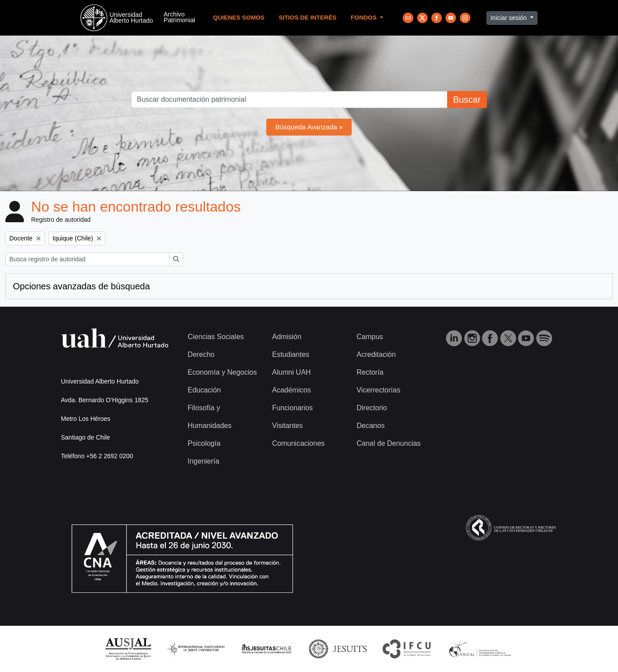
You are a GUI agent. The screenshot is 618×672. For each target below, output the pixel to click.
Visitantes (287, 426)
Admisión (287, 337)
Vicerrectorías (378, 390)
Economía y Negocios (222, 372)
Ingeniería (203, 461)
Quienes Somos (239, 18)
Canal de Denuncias (389, 443)
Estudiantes (291, 354)
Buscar (467, 100)
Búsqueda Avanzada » (309, 127)
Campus (370, 337)
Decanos (371, 426)
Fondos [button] (365, 18)
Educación (204, 390)
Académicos (291, 390)
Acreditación (376, 354)
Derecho (201, 354)
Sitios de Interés (308, 18)
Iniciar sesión (510, 18)
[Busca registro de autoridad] (87, 259)
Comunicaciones (298, 443)
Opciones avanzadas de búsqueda (81, 286)
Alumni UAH (291, 372)
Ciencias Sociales (216, 337)
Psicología (204, 443)
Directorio (372, 408)
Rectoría (370, 372)
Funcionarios (293, 408)
